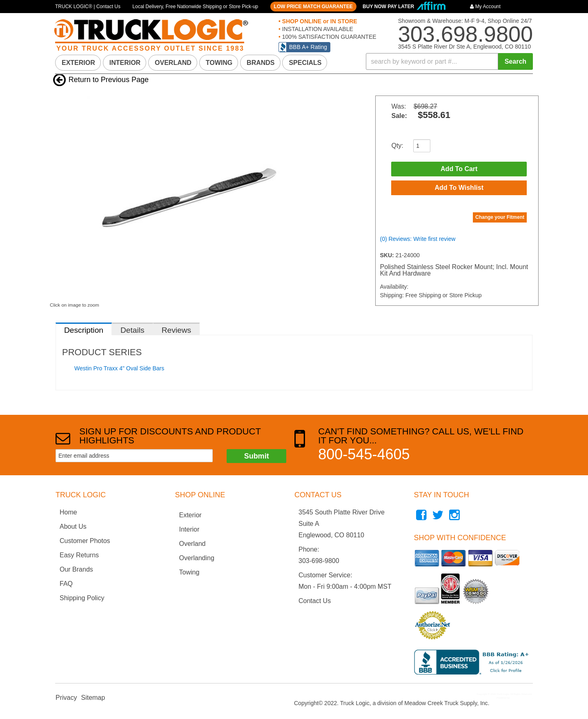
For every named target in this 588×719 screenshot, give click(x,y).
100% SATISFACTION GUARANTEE (329, 37)
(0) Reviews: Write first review (418, 239)
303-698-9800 (319, 561)
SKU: (388, 255)
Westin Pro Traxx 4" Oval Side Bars (119, 368)
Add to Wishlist (459, 188)
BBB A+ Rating (308, 47)
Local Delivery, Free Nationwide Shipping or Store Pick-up (195, 7)
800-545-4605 (364, 454)
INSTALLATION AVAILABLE (317, 29)
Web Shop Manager (521, 698)
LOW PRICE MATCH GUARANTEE (313, 7)
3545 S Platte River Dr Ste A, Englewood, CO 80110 (464, 47)
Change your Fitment (500, 217)
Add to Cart (459, 169)
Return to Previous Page (109, 80)
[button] (450, 61)
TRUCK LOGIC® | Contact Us (88, 7)
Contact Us (315, 601)
